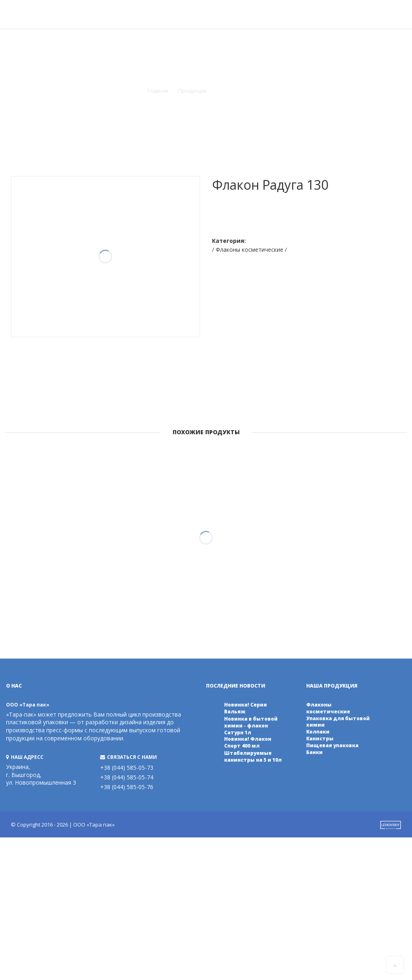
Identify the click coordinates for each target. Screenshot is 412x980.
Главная (158, 91)
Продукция (192, 91)
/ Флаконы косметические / (249, 250)
